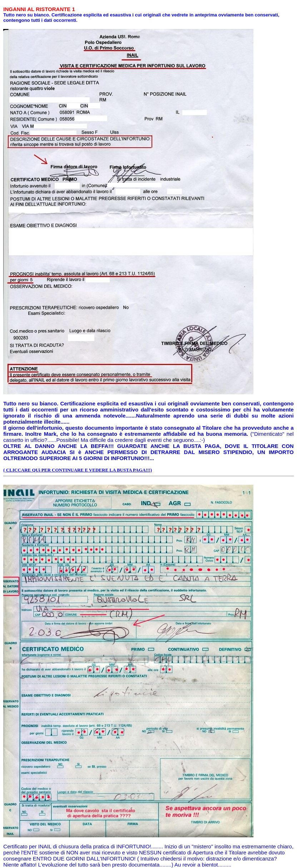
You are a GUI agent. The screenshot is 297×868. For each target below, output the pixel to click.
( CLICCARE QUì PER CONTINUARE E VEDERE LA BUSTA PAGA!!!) (78, 470)
